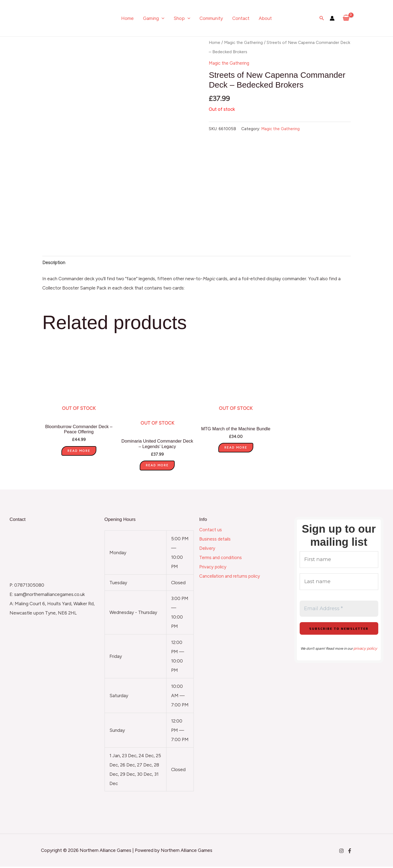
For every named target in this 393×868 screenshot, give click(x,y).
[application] (162, 18)
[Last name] (339, 584)
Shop (182, 18)
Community (211, 18)
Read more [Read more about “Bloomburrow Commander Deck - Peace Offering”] (79, 452)
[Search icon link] (322, 18)
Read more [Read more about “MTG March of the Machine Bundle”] (236, 449)
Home (127, 18)
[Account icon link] (332, 18)
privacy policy (365, 652)
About (265, 18)
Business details (216, 540)
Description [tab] (54, 263)
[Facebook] (350, 852)
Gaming (154, 18)
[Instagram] (341, 852)
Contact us (211, 531)
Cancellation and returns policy (231, 577)
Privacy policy (214, 568)
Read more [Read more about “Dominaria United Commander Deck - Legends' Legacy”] (157, 467)
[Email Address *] (339, 612)
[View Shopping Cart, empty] (346, 18)
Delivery (208, 550)
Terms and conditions (221, 559)
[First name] (339, 561)
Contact (241, 18)
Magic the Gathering (245, 42)
